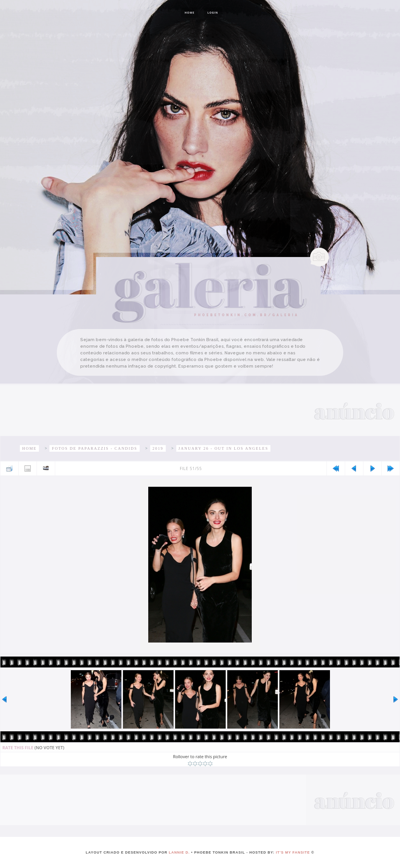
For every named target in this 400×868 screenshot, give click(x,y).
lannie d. (179, 852)
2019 (158, 448)
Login (213, 13)
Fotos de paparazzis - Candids (94, 448)
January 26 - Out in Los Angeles (224, 448)
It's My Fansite (293, 852)
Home (189, 13)
